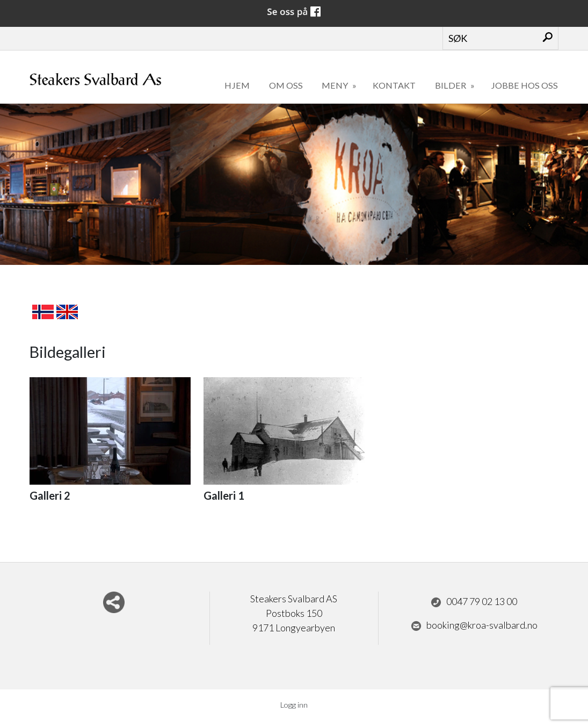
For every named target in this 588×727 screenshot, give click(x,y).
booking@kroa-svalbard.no (474, 625)
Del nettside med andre (114, 602)
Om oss (286, 85)
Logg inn (294, 705)
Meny (336, 85)
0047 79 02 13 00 (474, 602)
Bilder (451, 85)
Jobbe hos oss (524, 85)
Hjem (237, 85)
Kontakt (394, 85)
